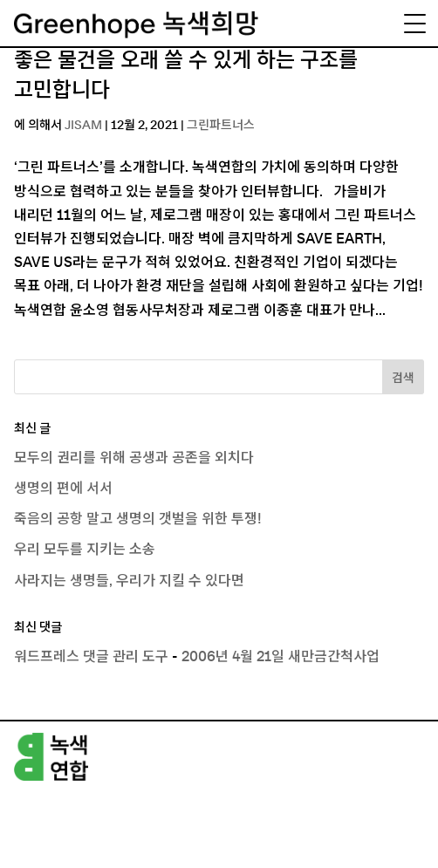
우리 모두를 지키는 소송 (85, 550)
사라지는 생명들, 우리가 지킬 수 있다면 (129, 581)
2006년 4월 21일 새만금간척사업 (281, 657)
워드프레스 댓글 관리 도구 (91, 657)
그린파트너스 (221, 126)
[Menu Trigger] (414, 24)
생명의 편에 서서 (63, 489)
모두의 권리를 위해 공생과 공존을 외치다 (134, 458)
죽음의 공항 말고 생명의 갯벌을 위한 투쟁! (138, 519)
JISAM (83, 126)
